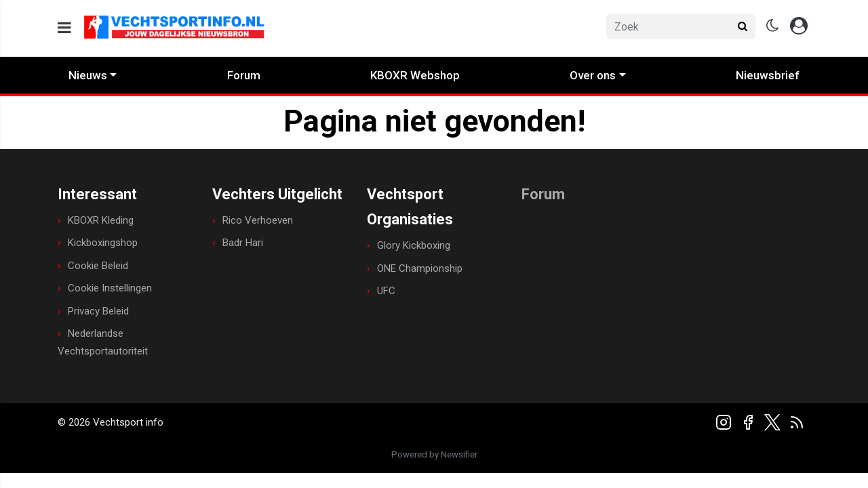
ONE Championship (420, 268)
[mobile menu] (64, 28)
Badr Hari (243, 243)
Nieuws (88, 75)
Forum (244, 75)
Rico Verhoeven (258, 220)
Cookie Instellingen (110, 288)
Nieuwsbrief (768, 75)
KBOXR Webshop (415, 75)
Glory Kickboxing (414, 245)
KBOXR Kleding (101, 220)
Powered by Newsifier (434, 454)
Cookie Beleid (98, 266)
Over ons (593, 75)
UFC (386, 291)
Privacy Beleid (98, 311)
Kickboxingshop (103, 243)
